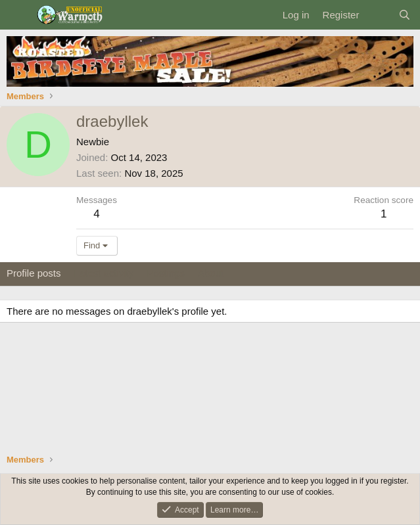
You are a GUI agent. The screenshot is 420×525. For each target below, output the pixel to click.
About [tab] (211, 273)
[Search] (405, 15)
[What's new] (378, 15)
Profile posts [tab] (34, 273)
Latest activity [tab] (104, 273)
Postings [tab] (166, 273)
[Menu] (18, 15)
